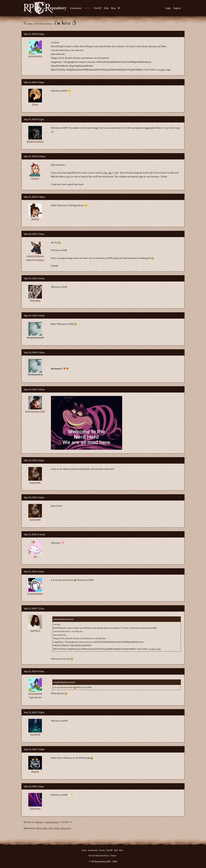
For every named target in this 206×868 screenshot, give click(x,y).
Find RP (98, 8)
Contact (113, 856)
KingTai (35, 772)
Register (177, 8)
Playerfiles (35, 300)
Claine (57, 828)
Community (76, 8)
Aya (35, 556)
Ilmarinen (66, 828)
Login (168, 8)
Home (84, 850)
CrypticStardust (35, 594)
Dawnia (35, 219)
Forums (88, 8)
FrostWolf (35, 734)
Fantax (40, 260)
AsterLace (35, 631)
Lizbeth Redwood (35, 256)
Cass (51, 828)
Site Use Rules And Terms (99, 856)
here (68, 177)
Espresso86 (35, 483)
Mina (39, 828)
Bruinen (35, 178)
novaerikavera (35, 56)
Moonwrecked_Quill (35, 411)
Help (106, 8)
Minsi (35, 104)
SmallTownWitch (35, 141)
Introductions (43, 23)
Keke (45, 828)
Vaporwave (35, 808)
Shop (113, 8)
